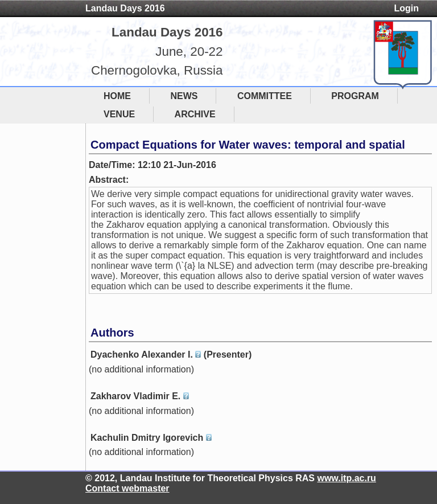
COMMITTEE (265, 96)
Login (406, 8)
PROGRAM (355, 96)
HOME (117, 96)
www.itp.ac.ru (346, 478)
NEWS (184, 96)
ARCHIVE (195, 114)
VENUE (119, 114)
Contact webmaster (127, 488)
